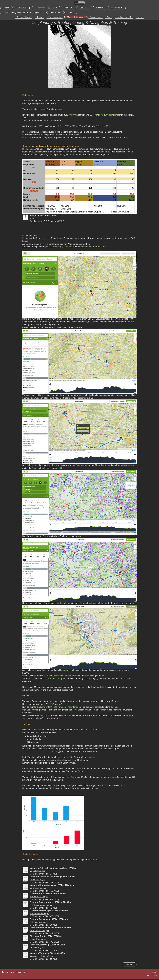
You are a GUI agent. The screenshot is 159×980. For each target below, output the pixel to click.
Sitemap (21, 972)
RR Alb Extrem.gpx (39, 897)
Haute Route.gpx (38, 939)
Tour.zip (34, 218)
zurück (129, 964)
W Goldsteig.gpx (38, 871)
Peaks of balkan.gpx (39, 931)
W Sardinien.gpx (38, 880)
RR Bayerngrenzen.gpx (41, 905)
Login (155, 972)
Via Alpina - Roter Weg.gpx (42, 956)
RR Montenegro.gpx (39, 914)
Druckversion (9, 972)
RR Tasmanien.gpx (39, 922)
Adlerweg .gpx (37, 948)
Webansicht (152, 975)
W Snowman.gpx (38, 888)
